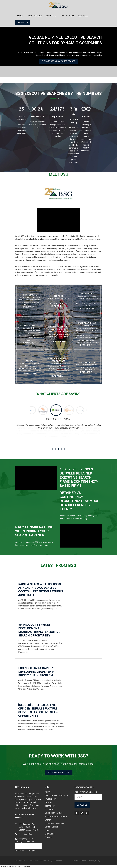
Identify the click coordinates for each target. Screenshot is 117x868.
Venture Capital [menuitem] (51, 827)
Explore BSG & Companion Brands (59, 61)
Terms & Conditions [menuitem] (78, 861)
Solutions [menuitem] (51, 16)
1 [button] (53, 449)
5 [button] (65, 449)
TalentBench (77, 52)
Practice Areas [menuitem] (67, 16)
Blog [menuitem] (47, 830)
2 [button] (56, 449)
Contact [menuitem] (48, 837)
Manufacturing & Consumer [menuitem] (56, 816)
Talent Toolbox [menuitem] (35, 16)
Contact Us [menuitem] (23, 22)
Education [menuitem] (49, 809)
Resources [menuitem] (83, 16)
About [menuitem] (20, 16)
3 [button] (59, 449)
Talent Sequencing (61, 52)
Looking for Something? (25, 842)
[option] (45, 411)
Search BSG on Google (25, 850)
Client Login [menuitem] (50, 834)
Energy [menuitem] (48, 820)
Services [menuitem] (49, 802)
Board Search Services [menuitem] (55, 813)
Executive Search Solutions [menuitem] (56, 795)
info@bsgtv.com (26, 839)
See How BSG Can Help (59, 772)
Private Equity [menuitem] (51, 799)
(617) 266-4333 (25, 834)
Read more (30, 307)
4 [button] (62, 449)
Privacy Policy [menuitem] (95, 861)
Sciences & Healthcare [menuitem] (54, 823)
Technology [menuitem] (50, 806)
